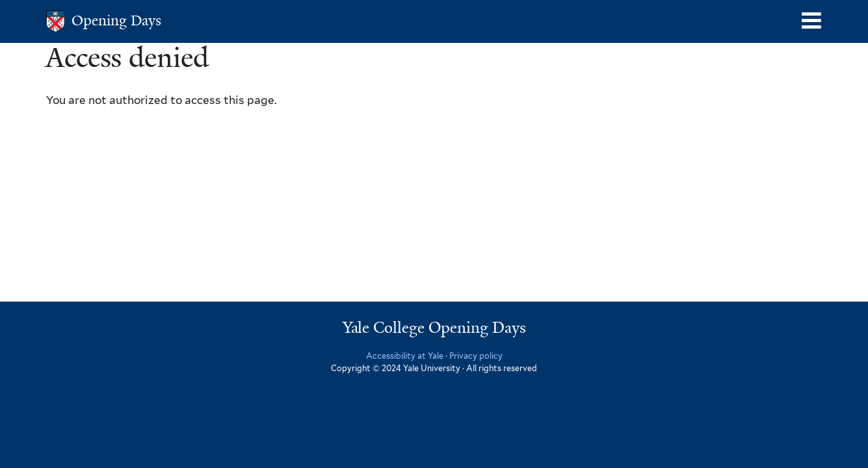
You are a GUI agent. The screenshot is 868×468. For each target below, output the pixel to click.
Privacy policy (476, 356)
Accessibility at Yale (405, 356)
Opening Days (116, 20)
